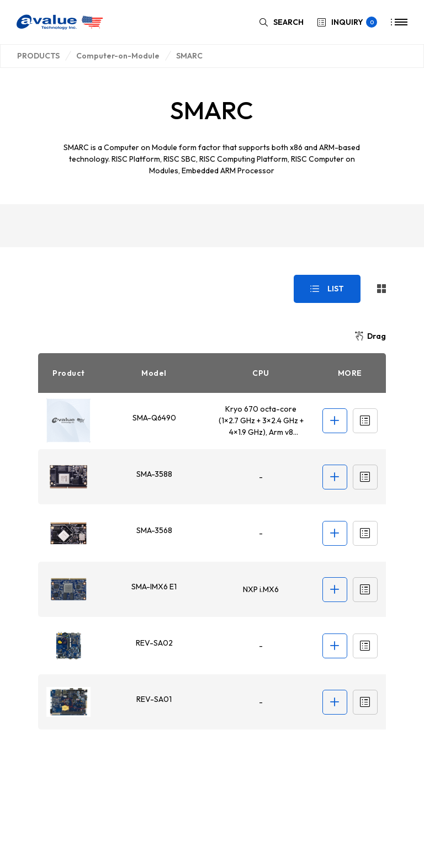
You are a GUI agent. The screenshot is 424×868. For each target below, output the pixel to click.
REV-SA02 (154, 643)
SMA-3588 (154, 474)
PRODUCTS (38, 56)
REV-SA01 (153, 699)
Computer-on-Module (118, 56)
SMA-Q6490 (154, 418)
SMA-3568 (154, 530)
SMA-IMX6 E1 (153, 587)
